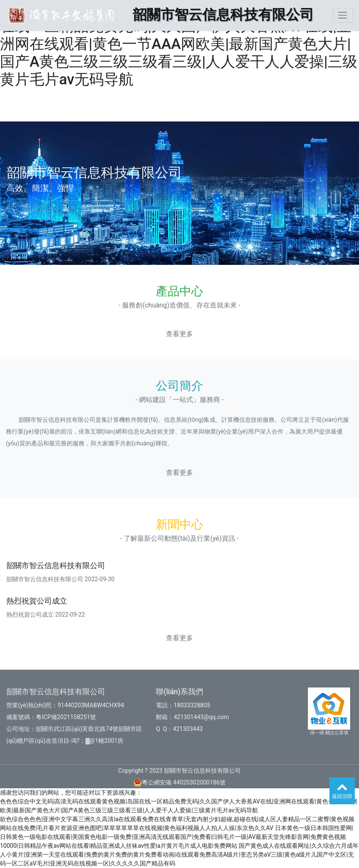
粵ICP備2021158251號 (66, 717)
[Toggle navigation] (343, 15)
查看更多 (179, 334)
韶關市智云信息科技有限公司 (56, 566)
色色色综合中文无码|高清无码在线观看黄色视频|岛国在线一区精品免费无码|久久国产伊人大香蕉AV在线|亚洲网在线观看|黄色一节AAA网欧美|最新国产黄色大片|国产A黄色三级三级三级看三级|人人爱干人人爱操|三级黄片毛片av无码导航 (179, 44)
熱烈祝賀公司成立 (37, 601)
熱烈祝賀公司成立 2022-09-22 (46, 615)
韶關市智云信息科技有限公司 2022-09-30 (60, 579)
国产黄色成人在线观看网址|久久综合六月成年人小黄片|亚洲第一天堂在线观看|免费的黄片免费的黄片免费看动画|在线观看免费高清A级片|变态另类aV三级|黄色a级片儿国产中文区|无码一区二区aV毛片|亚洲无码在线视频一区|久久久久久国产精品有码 (179, 855)
